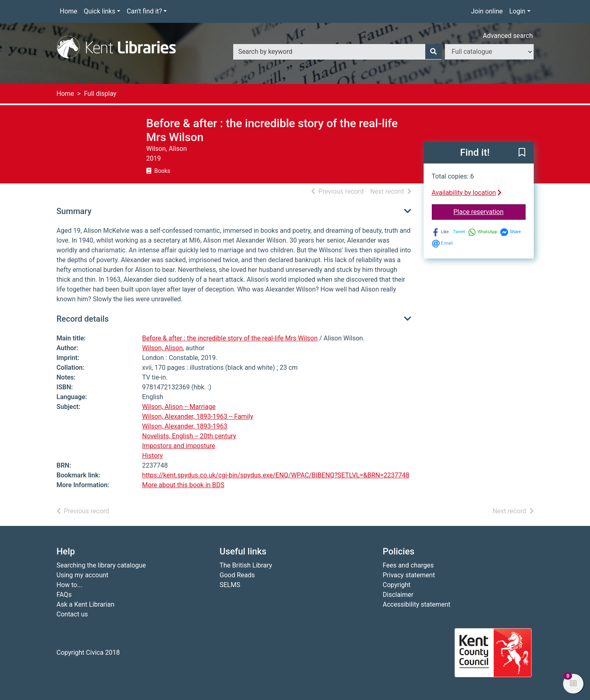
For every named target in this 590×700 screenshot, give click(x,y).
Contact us (72, 614)
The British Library (246, 565)
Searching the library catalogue (101, 565)
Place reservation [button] (489, 211)
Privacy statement (409, 575)
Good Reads (237, 575)
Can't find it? (145, 11)
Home (69, 11)
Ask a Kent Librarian (86, 604)
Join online (487, 11)
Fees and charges (408, 565)
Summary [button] (74, 211)
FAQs (64, 595)
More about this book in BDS (183, 485)
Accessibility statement (417, 604)
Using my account (83, 575)
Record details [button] (83, 319)
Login (517, 11)
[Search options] (489, 52)
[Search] (433, 52)
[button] (522, 153)
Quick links (100, 11)
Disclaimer (398, 595)
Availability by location (467, 193)
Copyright (397, 585)
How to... (70, 585)
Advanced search (508, 36)
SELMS (230, 585)
